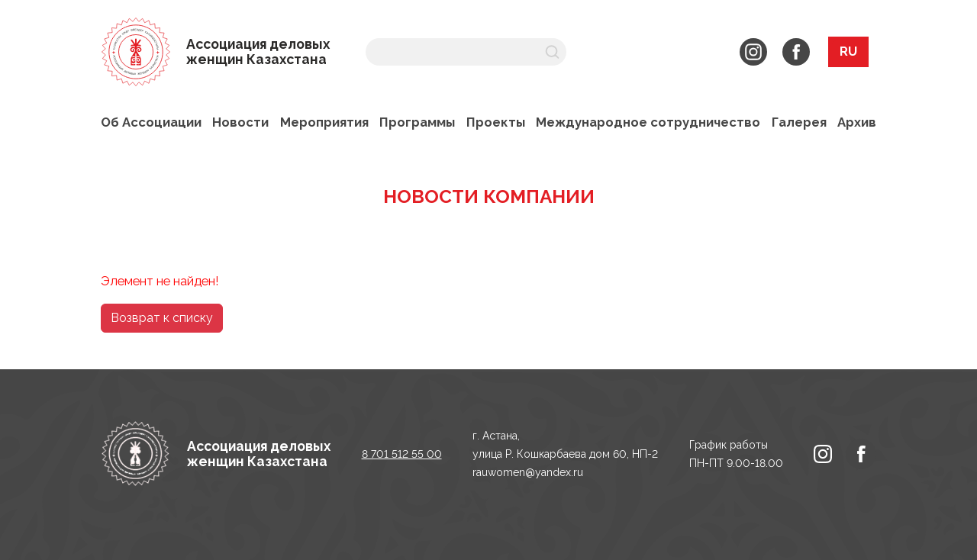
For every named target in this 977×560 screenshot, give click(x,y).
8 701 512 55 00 (402, 454)
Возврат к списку (162, 318)
